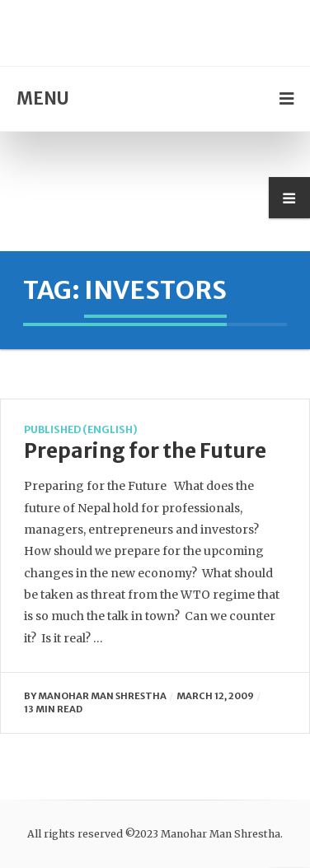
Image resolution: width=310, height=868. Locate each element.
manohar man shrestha (102, 696)
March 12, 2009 (215, 696)
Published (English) (81, 429)
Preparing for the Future (145, 451)
